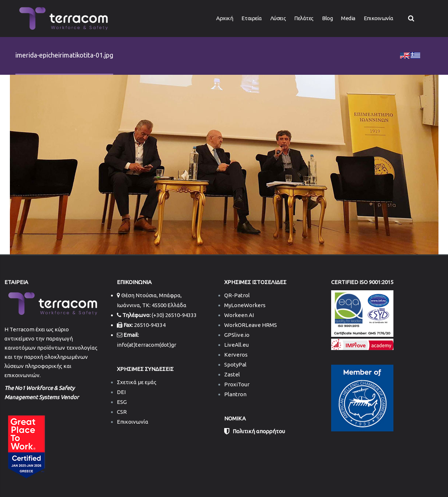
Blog (327, 18)
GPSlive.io (237, 335)
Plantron (235, 394)
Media (348, 18)
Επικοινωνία (379, 18)
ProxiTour (237, 384)
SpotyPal (235, 365)
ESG (122, 402)
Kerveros (236, 355)
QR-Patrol (237, 295)
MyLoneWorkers (245, 305)
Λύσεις (278, 18)
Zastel (232, 374)
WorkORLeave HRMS (251, 325)
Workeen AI (239, 315)
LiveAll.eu (236, 345)
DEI (121, 392)
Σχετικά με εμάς (137, 382)
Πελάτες (304, 18)
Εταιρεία (251, 18)
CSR (122, 412)
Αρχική (225, 18)
